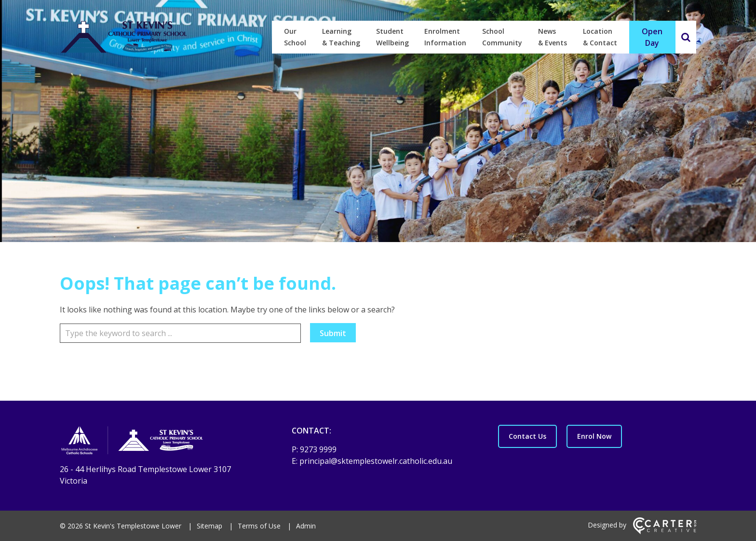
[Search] (686, 37)
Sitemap (209, 526)
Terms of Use (259, 526)
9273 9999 (318, 449)
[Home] (159, 442)
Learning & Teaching (341, 37)
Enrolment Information (445, 37)
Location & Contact (600, 37)
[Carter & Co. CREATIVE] (665, 532)
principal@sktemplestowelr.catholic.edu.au (376, 461)
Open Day (652, 37)
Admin (306, 526)
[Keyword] (180, 333)
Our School (295, 37)
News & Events (553, 37)
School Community (502, 37)
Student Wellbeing (392, 37)
